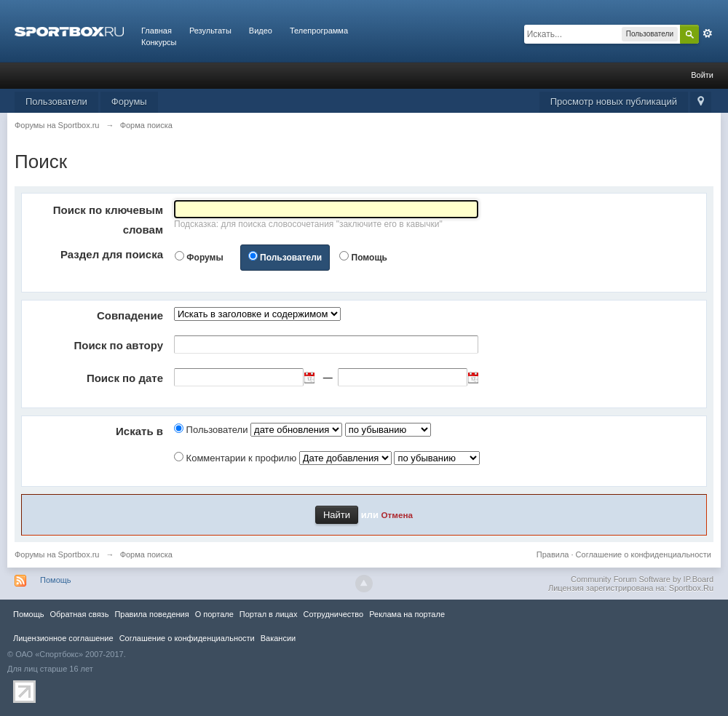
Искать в (139, 431)
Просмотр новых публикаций (614, 102)
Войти (702, 75)
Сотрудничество (333, 614)
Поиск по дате (125, 378)
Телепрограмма (319, 31)
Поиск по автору (118, 345)
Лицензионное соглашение (63, 638)
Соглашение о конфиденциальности (644, 554)
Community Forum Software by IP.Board (642, 579)
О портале (214, 614)
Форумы (129, 102)
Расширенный (708, 33)
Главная (157, 31)
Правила (553, 554)
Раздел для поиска (112, 254)
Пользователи (56, 102)
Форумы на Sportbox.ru (57, 554)
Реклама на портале (407, 614)
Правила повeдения (151, 614)
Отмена (397, 515)
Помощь (369, 258)
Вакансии (278, 638)
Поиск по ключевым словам (108, 220)
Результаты (210, 31)
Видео (261, 31)
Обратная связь (79, 614)
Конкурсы (159, 42)
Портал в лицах (269, 614)
